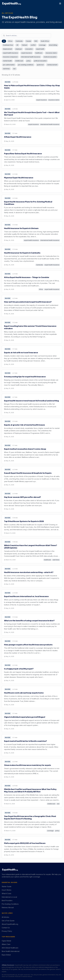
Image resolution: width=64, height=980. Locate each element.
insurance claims (51, 53)
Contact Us (6, 928)
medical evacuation (50, 57)
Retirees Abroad (8, 907)
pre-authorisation (9, 65)
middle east (19, 61)
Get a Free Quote (8, 921)
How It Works (7, 890)
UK (17, 45)
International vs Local (9, 897)
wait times (6, 69)
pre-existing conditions (26, 65)
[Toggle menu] (60, 4)
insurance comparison (10, 57)
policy (29, 61)
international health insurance (31, 57)
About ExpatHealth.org (10, 924)
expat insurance (27, 53)
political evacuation (40, 61)
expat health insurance (10, 53)
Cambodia (19, 41)
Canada (28, 41)
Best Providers (7, 900)
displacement (8, 49)
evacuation (29, 49)
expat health (40, 49)
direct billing (53, 45)
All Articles (5, 917)
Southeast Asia (8, 45)
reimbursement (52, 65)
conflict (33, 45)
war (14, 69)
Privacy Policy (7, 931)
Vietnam (25, 45)
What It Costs (6, 893)
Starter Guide (7, 886)
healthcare (39, 53)
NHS (36, 41)
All (4, 41)
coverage (42, 45)
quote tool (40, 65)
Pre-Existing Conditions (10, 904)
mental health (7, 61)
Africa (10, 41)
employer (19, 49)
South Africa (45, 41)
